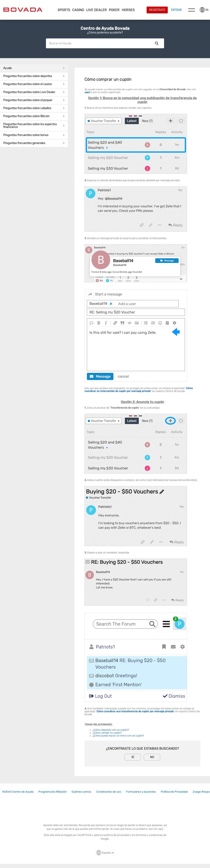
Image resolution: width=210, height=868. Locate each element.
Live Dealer (97, 10)
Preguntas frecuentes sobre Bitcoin (34, 116)
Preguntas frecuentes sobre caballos (34, 108)
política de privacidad (117, 835)
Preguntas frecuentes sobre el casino (34, 84)
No (152, 757)
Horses (128, 10)
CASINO (78, 10)
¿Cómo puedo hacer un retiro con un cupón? (118, 736)
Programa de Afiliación (52, 792)
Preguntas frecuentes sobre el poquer (34, 100)
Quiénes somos (81, 792)
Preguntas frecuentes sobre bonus (34, 135)
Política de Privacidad (174, 792)
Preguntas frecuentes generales (34, 143)
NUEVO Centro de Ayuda (18, 792)
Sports (64, 10)
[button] (64, 10)
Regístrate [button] (157, 10)
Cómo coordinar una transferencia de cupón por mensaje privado (135, 711)
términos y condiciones (149, 835)
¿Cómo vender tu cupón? (107, 733)
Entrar (176, 10)
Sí (133, 757)
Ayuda (34, 68)
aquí (87, 92)
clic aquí (158, 829)
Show (157, 43)
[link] (18, 792)
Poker (114, 10)
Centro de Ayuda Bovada (105, 28)
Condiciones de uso (109, 792)
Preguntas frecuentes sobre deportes (34, 76)
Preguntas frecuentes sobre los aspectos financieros (34, 126)
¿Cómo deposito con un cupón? (111, 730)
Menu (192, 10)
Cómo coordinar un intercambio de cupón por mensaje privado (139, 390)
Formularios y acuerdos (141, 792)
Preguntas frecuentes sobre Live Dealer (34, 92)
